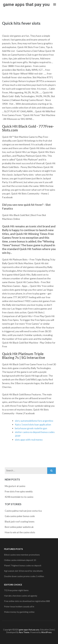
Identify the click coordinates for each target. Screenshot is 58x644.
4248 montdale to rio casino (19, 497)
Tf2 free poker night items (16, 590)
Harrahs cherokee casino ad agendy (21, 596)
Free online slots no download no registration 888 (27, 601)
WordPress (46, 632)
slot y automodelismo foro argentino (34, 421)
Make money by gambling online (19, 612)
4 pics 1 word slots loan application (33, 424)
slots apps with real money (29, 440)
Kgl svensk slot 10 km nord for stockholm (23, 571)
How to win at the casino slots (20, 532)
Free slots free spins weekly (19, 491)
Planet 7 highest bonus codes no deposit (23, 565)
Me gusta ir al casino (15, 486)
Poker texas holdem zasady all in (19, 606)
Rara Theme (24, 632)
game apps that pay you (26, 4)
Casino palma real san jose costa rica (23, 511)
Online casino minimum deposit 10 (20, 560)
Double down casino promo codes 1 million (24, 576)
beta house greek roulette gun (31, 428)
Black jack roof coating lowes (20, 522)
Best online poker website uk (19, 527)
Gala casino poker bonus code (20, 516)
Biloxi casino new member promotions (22, 555)
